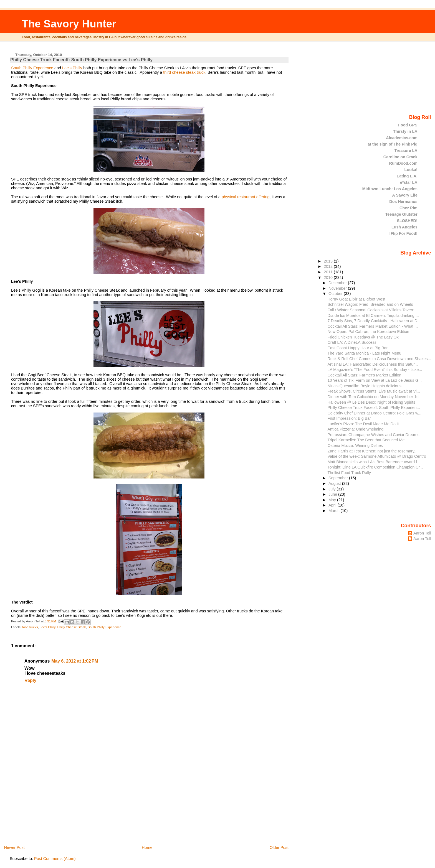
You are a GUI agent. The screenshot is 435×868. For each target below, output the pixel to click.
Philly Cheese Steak (71, 627)
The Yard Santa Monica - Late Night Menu (365, 353)
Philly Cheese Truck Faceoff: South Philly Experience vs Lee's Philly (81, 60)
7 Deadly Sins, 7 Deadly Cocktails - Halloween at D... (374, 321)
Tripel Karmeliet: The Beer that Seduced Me (366, 440)
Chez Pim (409, 208)
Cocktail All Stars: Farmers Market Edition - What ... (373, 326)
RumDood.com (403, 163)
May (333, 500)
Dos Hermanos (403, 202)
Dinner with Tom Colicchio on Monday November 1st (374, 397)
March (335, 511)
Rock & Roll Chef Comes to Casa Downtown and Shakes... (379, 359)
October (336, 294)
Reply (30, 680)
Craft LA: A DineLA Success (352, 342)
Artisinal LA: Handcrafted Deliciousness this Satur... (373, 364)
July (332, 489)
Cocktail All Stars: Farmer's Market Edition (365, 375)
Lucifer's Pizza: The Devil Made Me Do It (363, 424)
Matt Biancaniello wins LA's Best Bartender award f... (374, 462)
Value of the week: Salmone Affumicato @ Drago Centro (377, 456)
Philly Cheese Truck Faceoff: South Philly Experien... (374, 408)
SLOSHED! (407, 221)
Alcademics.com (402, 138)
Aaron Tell (422, 533)
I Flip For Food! (403, 233)
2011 (329, 272)
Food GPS (408, 125)
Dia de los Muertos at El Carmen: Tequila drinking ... (373, 315)
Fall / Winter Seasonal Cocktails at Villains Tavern (371, 310)
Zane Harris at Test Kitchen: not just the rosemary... (373, 451)
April (333, 505)
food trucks (30, 627)
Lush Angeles (404, 227)
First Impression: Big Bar (349, 418)
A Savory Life (405, 195)
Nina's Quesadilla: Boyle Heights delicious (365, 386)
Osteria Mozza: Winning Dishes (355, 446)
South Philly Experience (32, 68)
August (335, 483)
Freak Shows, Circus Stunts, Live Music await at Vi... (374, 391)
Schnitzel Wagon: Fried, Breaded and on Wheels (370, 304)
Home (147, 847)
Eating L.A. (407, 176)
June (333, 494)
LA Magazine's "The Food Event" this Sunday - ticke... (375, 370)
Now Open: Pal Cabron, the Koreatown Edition (369, 332)
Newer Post (14, 847)
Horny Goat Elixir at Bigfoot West (356, 299)
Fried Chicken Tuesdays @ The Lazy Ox (363, 337)
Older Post (279, 847)
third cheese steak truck (184, 72)
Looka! (411, 170)
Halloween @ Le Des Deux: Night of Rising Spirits (371, 402)
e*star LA (409, 182)
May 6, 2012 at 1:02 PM (75, 661)
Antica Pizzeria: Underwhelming (356, 429)
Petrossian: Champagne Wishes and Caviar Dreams (374, 435)
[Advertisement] (51, 806)
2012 (329, 266)
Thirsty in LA (405, 131)
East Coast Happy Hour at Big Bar (358, 348)
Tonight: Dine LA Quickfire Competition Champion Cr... (375, 467)
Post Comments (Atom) (55, 859)
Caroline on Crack (400, 157)
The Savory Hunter (69, 24)
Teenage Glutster (401, 214)
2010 (329, 278)
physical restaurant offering (245, 197)
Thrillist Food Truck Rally (349, 473)
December (338, 283)
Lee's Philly (72, 68)
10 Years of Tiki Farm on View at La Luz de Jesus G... (375, 380)
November (338, 288)
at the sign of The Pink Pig (393, 144)
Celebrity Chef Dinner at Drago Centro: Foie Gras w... (375, 413)
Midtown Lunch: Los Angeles (390, 189)
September (339, 478)
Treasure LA (406, 151)
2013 (329, 261)
